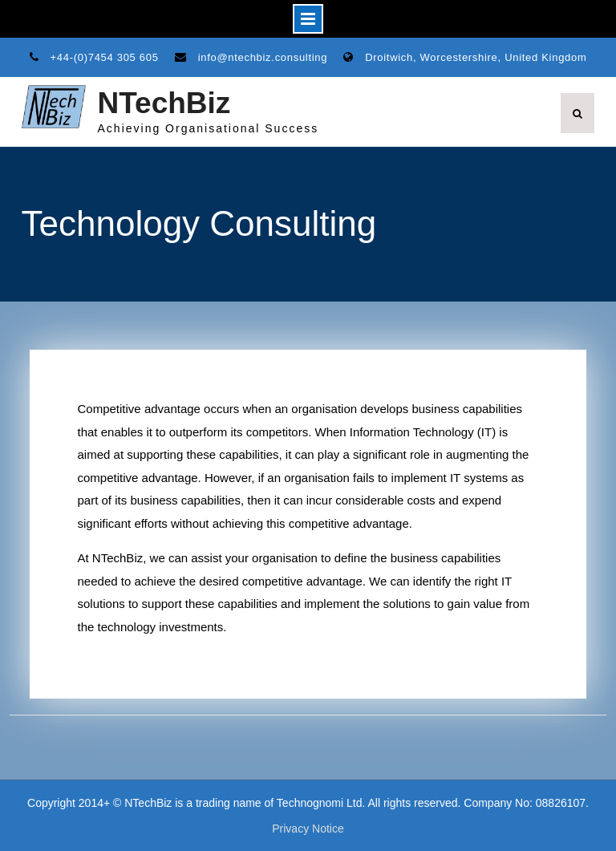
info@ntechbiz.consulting (263, 57)
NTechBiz (164, 103)
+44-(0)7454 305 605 (105, 57)
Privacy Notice (308, 829)
